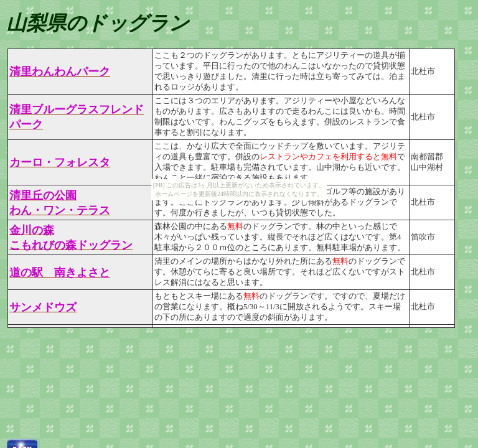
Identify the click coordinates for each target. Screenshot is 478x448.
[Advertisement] (229, 398)
